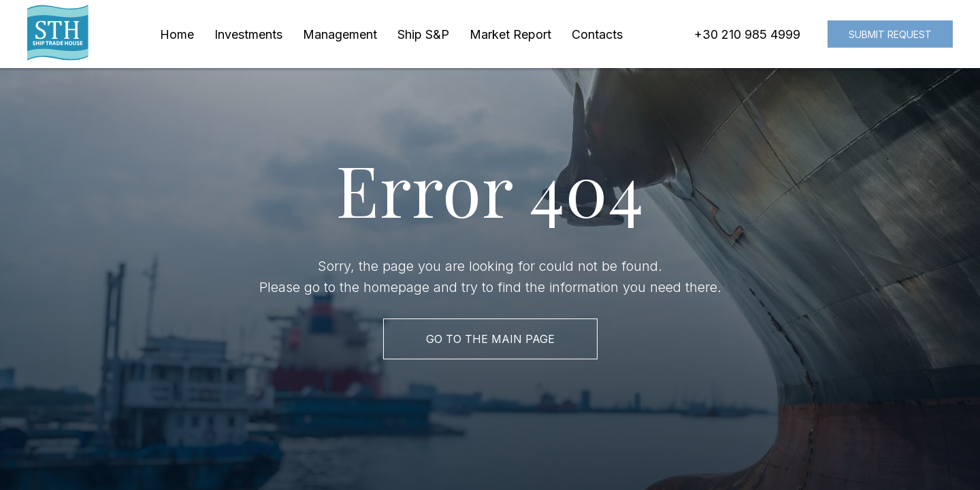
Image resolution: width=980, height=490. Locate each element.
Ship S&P (423, 34)
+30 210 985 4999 (747, 34)
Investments (248, 34)
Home (177, 34)
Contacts (597, 34)
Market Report (510, 34)
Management (340, 34)
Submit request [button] (890, 34)
